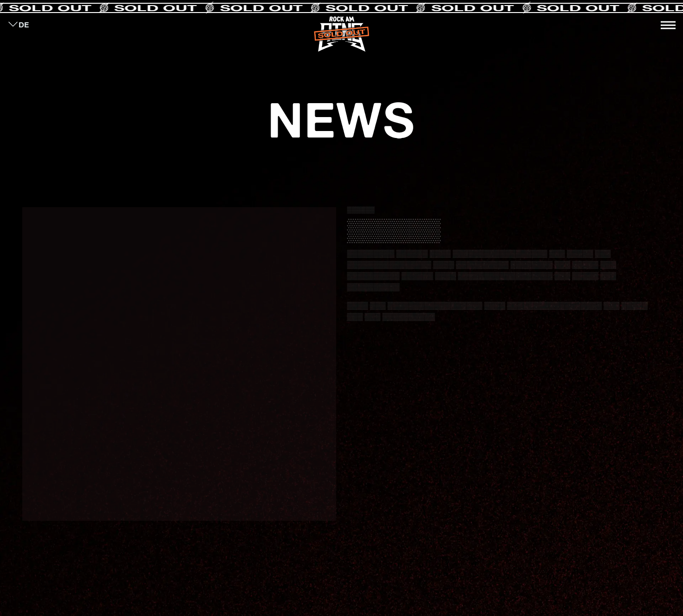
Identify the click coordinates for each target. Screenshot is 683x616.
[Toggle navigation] (668, 25)
